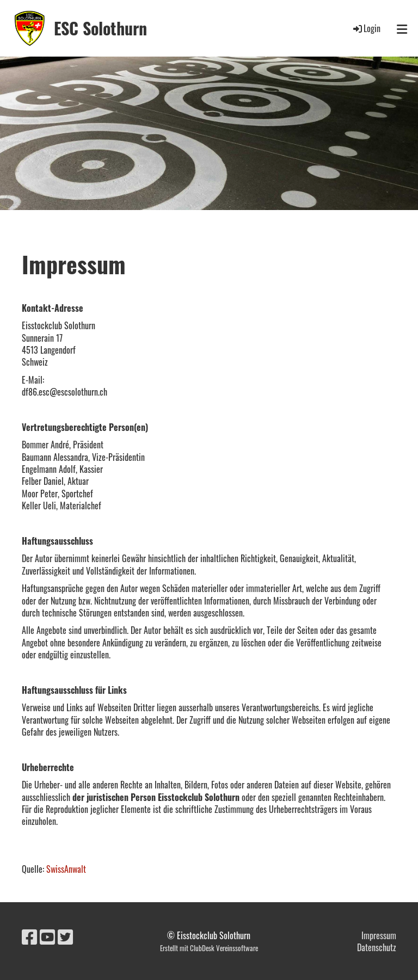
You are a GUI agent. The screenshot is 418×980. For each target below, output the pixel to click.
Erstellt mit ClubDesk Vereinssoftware (209, 948)
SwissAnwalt (66, 869)
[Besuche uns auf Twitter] (65, 936)
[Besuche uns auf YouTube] (47, 936)
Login (366, 28)
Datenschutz (377, 947)
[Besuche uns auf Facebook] (29, 936)
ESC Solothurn (100, 28)
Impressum (379, 935)
